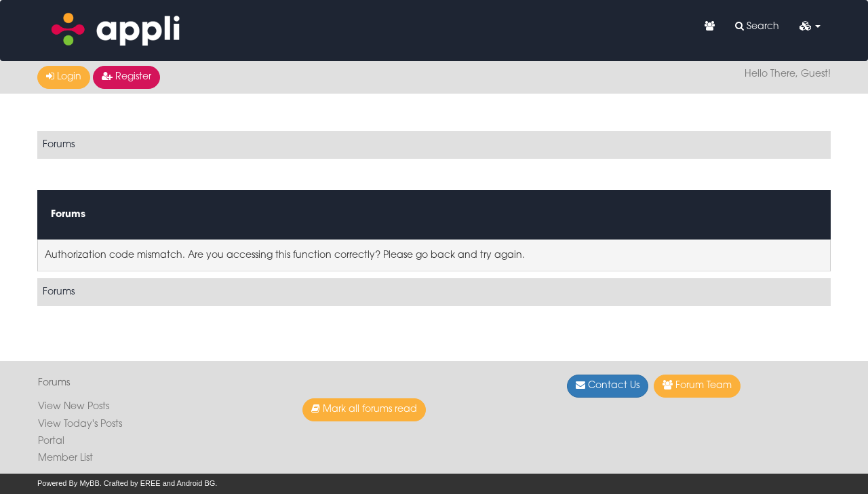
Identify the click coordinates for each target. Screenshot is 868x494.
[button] (810, 27)
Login (64, 77)
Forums (59, 145)
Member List (65, 458)
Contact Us (608, 385)
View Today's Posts (80, 424)
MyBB (89, 483)
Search (757, 26)
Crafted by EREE (132, 483)
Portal (51, 441)
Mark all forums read (364, 409)
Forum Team (697, 385)
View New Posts (74, 407)
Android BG (196, 483)
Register (126, 77)
